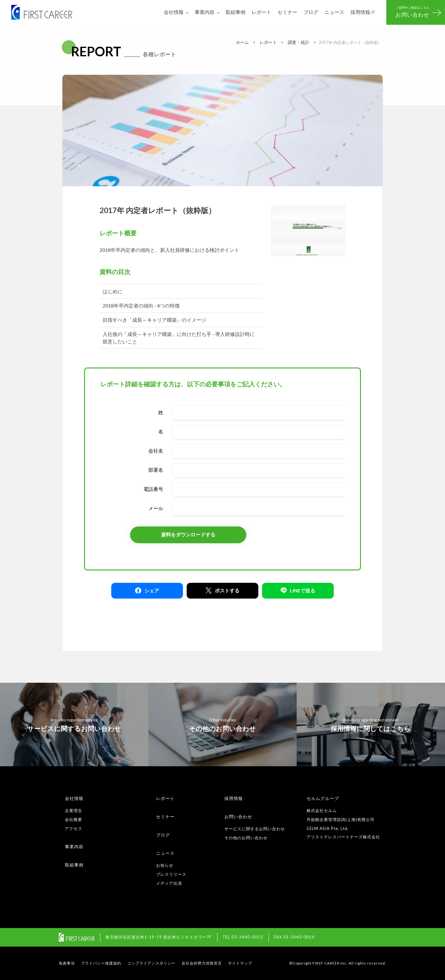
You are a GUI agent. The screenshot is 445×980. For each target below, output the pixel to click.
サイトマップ (240, 963)
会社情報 (74, 798)
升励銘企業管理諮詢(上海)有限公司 (341, 819)
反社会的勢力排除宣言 (202, 963)
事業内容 (74, 847)
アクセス (74, 828)
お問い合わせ (238, 817)
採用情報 (234, 798)
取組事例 (74, 865)
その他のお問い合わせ (246, 838)
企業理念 (74, 810)
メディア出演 (169, 883)
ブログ (163, 835)
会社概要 (74, 819)
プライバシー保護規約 (101, 963)
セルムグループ (323, 798)
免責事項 (67, 963)
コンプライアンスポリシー (151, 963)
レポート (165, 798)
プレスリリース (171, 874)
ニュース (165, 853)
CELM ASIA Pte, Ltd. (328, 828)
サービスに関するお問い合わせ (255, 829)
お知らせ (165, 865)
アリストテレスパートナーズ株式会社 (343, 837)
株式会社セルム (322, 810)
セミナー (165, 817)
